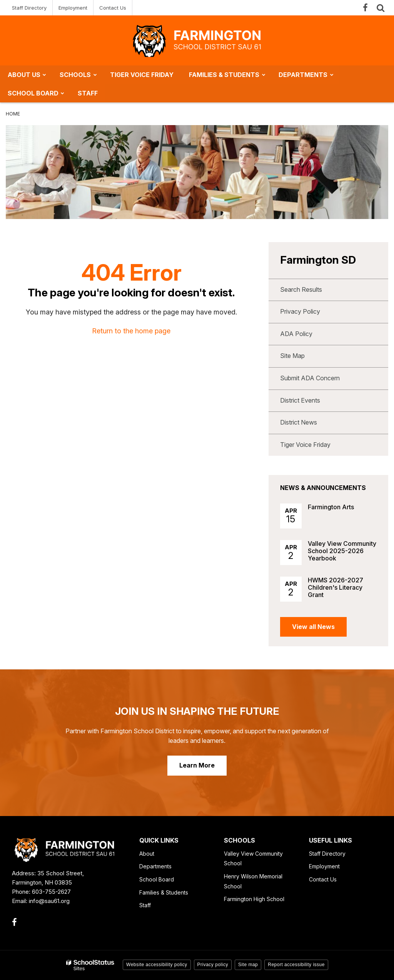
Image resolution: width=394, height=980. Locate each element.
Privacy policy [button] (213, 965)
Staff (145, 905)
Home (13, 114)
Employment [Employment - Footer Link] (324, 866)
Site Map (292, 356)
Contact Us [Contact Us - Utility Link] (113, 8)
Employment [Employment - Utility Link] (73, 8)
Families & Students (164, 892)
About (147, 854)
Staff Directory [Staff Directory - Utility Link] (29, 8)
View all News (313, 627)
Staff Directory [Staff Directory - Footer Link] (327, 854)
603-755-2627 (51, 892)
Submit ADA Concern (310, 378)
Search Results (301, 289)
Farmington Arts (331, 507)
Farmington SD (318, 260)
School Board (157, 879)
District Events (300, 400)
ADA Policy (296, 334)
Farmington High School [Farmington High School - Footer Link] (254, 899)
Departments (155, 866)
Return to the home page (131, 331)
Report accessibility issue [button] (296, 965)
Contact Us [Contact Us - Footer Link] (323, 879)
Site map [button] (248, 965)
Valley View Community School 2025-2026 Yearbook (342, 551)
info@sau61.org (49, 901)
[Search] (381, 8)
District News (299, 422)
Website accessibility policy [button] (157, 965)
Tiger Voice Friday (305, 445)
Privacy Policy (300, 311)
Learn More (197, 765)
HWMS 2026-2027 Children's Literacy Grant (336, 587)
